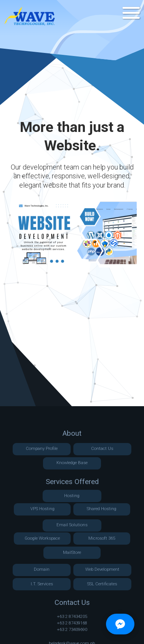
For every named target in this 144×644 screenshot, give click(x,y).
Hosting (72, 496)
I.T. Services (42, 584)
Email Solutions (72, 525)
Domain (42, 569)
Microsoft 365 (102, 538)
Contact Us (102, 449)
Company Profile (42, 449)
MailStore (72, 553)
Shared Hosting (102, 509)
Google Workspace (42, 538)
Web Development (102, 569)
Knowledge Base (72, 463)
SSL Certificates (102, 584)
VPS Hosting (42, 509)
